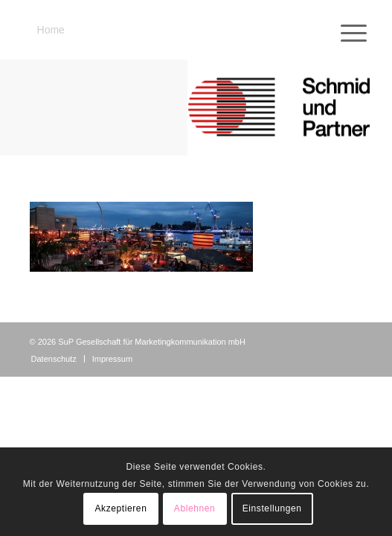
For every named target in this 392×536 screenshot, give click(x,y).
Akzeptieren (121, 508)
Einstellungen (272, 508)
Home (51, 30)
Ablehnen (195, 508)
